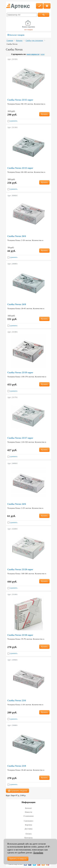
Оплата (29, 834)
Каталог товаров (16, 35)
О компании (28, 816)
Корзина (28, 825)
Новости (28, 812)
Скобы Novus (12, 44)
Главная (10, 40)
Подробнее (38, 853)
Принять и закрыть (18, 859)
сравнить (12, 121)
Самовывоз (29, 821)
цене (43, 54)
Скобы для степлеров (34, 40)
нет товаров (28, 30)
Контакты (29, 838)
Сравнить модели (17, 791)
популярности (33, 54)
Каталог (19, 40)
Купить (44, 114)
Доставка (28, 829)
